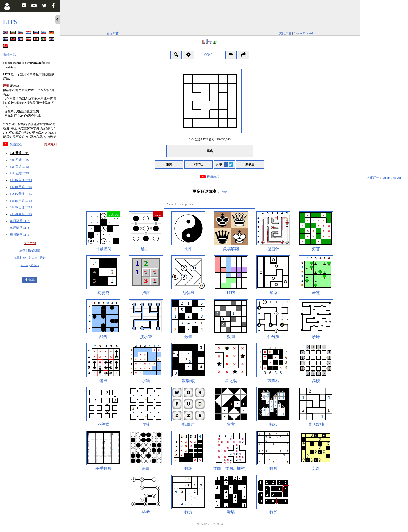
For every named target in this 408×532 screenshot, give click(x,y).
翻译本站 (10, 55)
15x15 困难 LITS (21, 200)
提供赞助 (30, 243)
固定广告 (113, 33)
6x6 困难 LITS (19, 160)
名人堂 (33, 258)
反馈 (22, 250)
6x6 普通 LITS (20, 153)
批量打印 (20, 258)
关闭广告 (285, 33)
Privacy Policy (30, 265)
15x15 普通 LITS (21, 194)
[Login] (7, 6)
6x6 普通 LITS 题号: (210, 139)
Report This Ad (303, 33)
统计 (43, 258)
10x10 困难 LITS (21, 187)
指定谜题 (34, 250)
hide (224, 192)
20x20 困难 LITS (21, 214)
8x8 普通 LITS (19, 166)
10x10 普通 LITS (21, 180)
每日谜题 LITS (20, 221)
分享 (31, 280)
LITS (10, 22)
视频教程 (16, 144)
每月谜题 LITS (20, 234)
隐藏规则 (50, 144)
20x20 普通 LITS (21, 207)
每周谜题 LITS (20, 228)
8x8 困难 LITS (19, 173)
